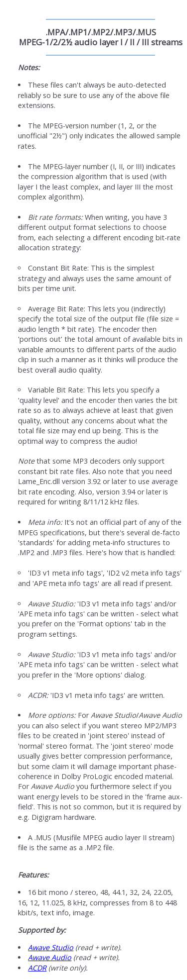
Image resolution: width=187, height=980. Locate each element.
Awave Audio (50, 957)
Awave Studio (51, 947)
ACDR (37, 968)
